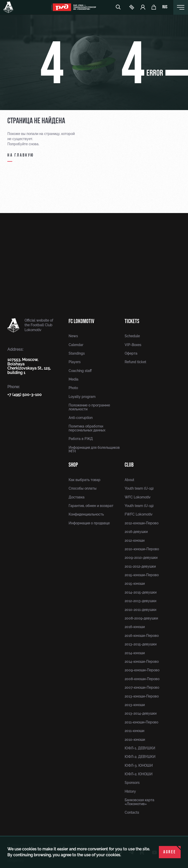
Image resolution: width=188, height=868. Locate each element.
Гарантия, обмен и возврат (91, 506)
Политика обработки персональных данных (87, 428)
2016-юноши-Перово (142, 636)
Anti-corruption (81, 418)
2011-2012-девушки (140, 566)
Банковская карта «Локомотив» (139, 802)
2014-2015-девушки (141, 592)
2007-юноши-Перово (142, 688)
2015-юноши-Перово (142, 575)
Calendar (76, 345)
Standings (77, 353)
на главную (21, 155)
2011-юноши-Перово (141, 722)
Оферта (131, 353)
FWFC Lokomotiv (139, 514)
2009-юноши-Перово (142, 670)
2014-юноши (135, 653)
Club (129, 465)
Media (73, 379)
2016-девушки (136, 532)
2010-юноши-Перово (142, 549)
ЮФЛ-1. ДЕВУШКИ (140, 748)
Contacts (132, 812)
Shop (73, 465)
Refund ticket (135, 362)
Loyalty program (82, 397)
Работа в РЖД (81, 439)
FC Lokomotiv (81, 321)
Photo (73, 388)
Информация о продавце (89, 523)
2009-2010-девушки (141, 558)
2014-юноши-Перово (142, 662)
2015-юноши (135, 584)
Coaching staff (80, 371)
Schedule (132, 336)
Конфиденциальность (86, 514)
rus (165, 7)
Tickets (132, 321)
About (129, 480)
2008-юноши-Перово (142, 679)
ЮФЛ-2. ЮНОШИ (139, 774)
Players (75, 362)
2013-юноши (135, 705)
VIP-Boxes (133, 345)
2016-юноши (135, 627)
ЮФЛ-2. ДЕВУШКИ (140, 757)
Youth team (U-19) (139, 488)
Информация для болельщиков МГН (94, 449)
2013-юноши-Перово (142, 696)
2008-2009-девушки (141, 618)
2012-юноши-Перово (141, 523)
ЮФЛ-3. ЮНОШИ (139, 766)
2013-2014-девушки (141, 713)
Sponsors (132, 783)
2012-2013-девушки (140, 601)
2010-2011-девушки (140, 610)
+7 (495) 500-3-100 (24, 395)
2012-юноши (135, 541)
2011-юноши (134, 731)
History (130, 791)
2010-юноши (135, 740)
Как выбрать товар (84, 480)
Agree (170, 852)
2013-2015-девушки (141, 644)
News (73, 336)
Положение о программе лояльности (89, 407)
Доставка (76, 497)
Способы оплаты (82, 488)
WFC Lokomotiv (138, 497)
